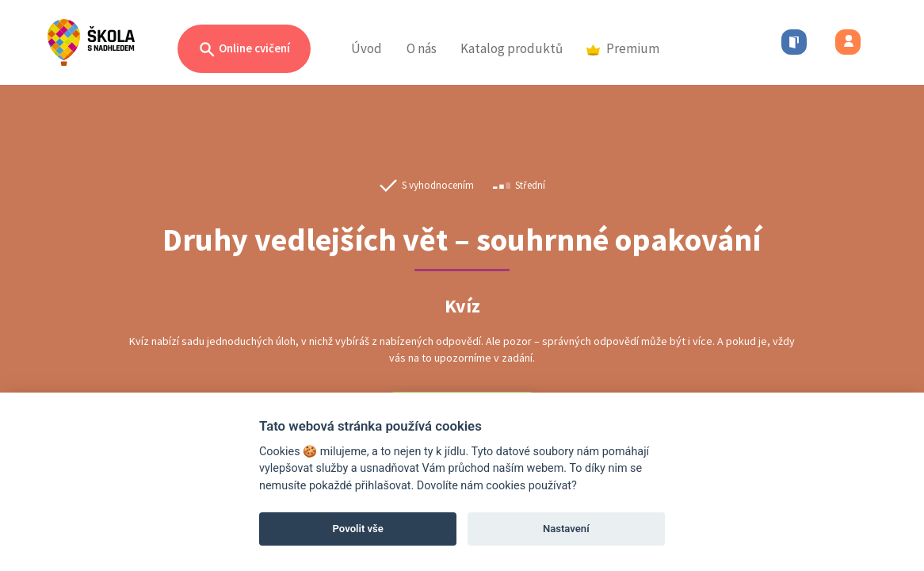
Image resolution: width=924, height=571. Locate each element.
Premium (623, 48)
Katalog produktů (512, 48)
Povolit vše (358, 529)
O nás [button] (422, 48)
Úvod (367, 48)
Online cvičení (244, 50)
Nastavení (566, 529)
